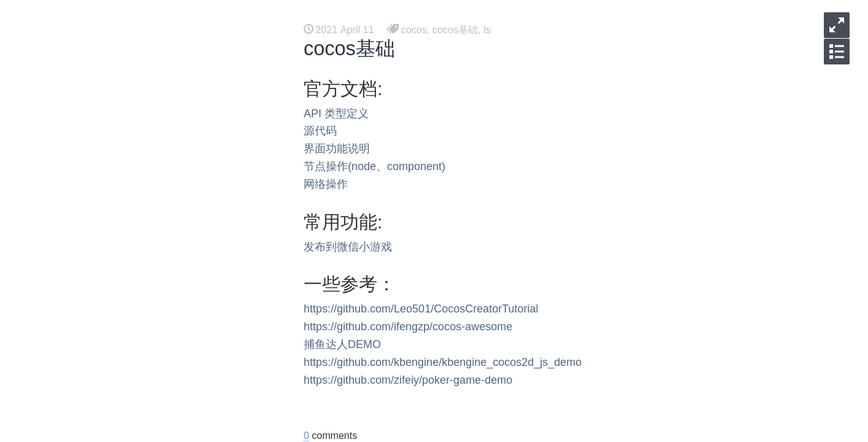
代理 (103, 103)
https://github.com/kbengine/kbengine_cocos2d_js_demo (443, 362)
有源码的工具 (123, 260)
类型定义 (347, 114)
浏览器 (108, 142)
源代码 (320, 131)
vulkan (107, 162)
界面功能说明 (337, 149)
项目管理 (113, 280)
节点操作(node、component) (374, 166)
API (313, 114)
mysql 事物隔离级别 (137, 417)
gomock (110, 319)
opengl (108, 201)
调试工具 (113, 378)
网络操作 (326, 184)
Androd (109, 240)
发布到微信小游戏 (348, 247)
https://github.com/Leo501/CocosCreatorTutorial (421, 309)
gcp (101, 339)
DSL (103, 299)
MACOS (111, 221)
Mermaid (112, 122)
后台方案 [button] (104, 12)
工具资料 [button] (167, 12)
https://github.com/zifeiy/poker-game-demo (408, 380)
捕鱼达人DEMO (342, 344)
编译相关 (113, 181)
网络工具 (113, 397)
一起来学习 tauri (129, 83)
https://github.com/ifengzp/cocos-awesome (408, 327)
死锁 (103, 358)
